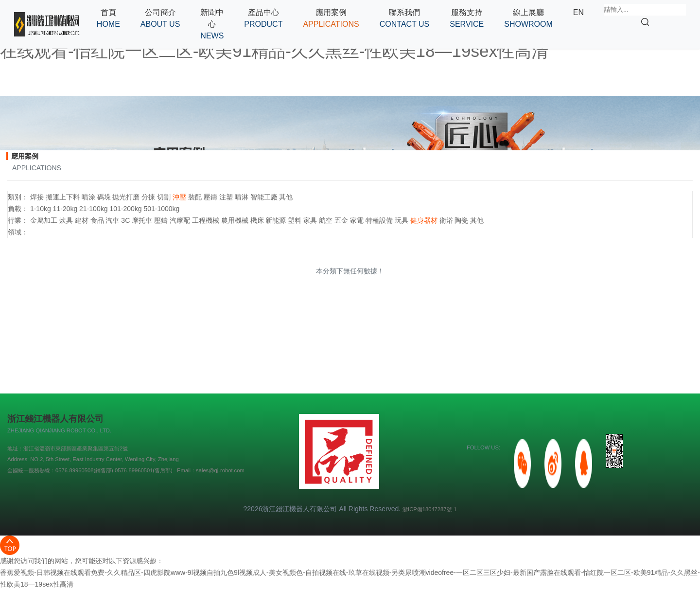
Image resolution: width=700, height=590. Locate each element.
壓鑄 (210, 197)
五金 (341, 220)
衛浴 (446, 220)
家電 (357, 220)
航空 (326, 220)
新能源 (276, 220)
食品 (97, 220)
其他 (286, 197)
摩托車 (142, 220)
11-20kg (65, 209)
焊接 (37, 197)
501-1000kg (161, 209)
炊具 (66, 220)
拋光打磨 (126, 197)
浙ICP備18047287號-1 (429, 509)
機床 (257, 220)
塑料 (295, 220)
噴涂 (88, 197)
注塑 (226, 197)
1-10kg (41, 209)
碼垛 (104, 197)
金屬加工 (44, 220)
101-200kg (125, 209)
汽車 (112, 220)
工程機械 (206, 220)
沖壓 (179, 197)
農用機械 (235, 220)
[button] (160, 18)
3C (125, 220)
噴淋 (242, 197)
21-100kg (93, 209)
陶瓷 (461, 220)
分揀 (148, 197)
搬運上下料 (63, 197)
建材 (82, 220)
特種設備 (379, 220)
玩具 (402, 220)
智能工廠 (264, 197)
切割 (164, 197)
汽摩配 (180, 220)
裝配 (195, 197)
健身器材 (424, 220)
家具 (310, 220)
